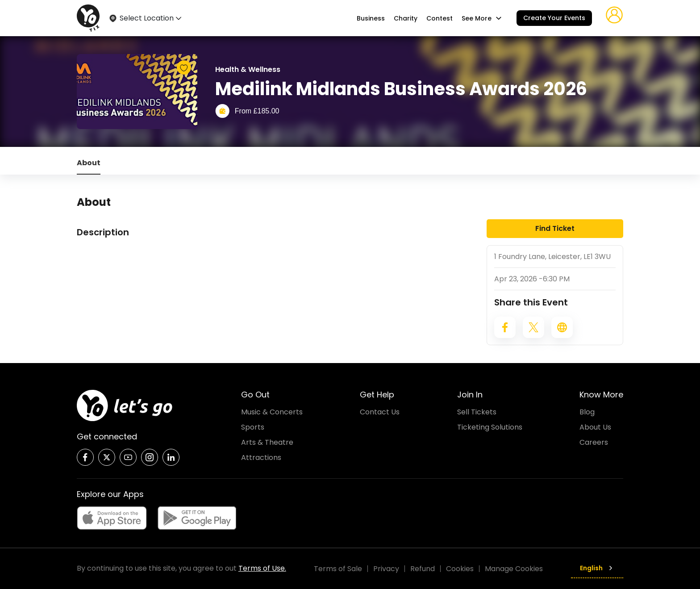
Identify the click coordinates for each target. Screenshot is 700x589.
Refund (423, 569)
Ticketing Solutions (490, 427)
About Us (595, 427)
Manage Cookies (514, 569)
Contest (440, 18)
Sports (253, 427)
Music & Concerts (272, 412)
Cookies (460, 569)
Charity (406, 18)
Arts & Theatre (267, 442)
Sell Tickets (477, 412)
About (89, 163)
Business (371, 18)
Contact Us (380, 412)
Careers (594, 442)
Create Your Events (554, 18)
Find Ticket (555, 228)
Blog (587, 412)
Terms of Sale (338, 569)
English (597, 568)
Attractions (261, 457)
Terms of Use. (262, 568)
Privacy (386, 569)
